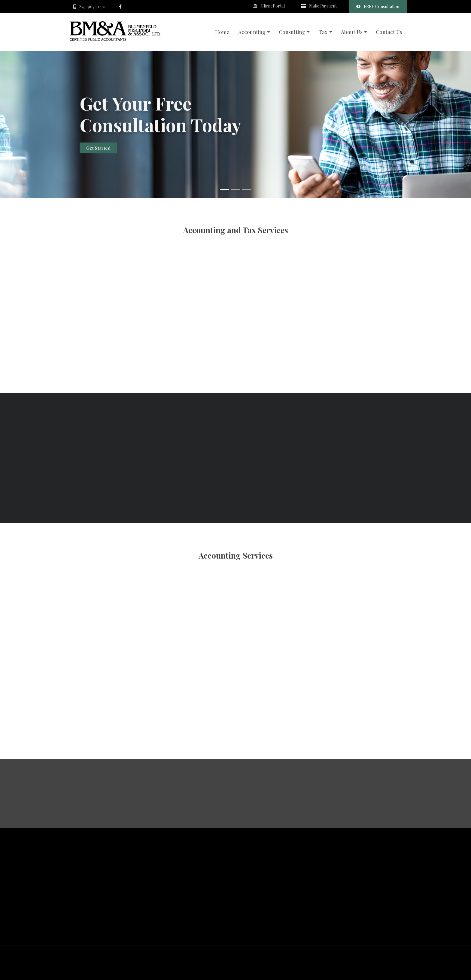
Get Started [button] (98, 148)
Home (222, 32)
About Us (352, 32)
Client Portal (269, 6)
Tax (323, 32)
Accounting (252, 32)
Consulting (292, 32)
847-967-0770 (89, 6)
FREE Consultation (378, 6)
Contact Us (389, 32)
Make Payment (319, 6)
